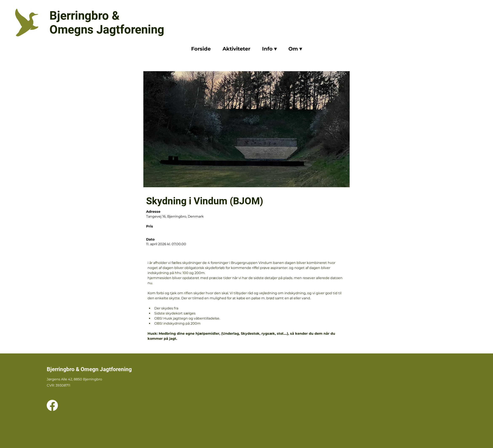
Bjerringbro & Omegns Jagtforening (107, 23)
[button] (269, 49)
